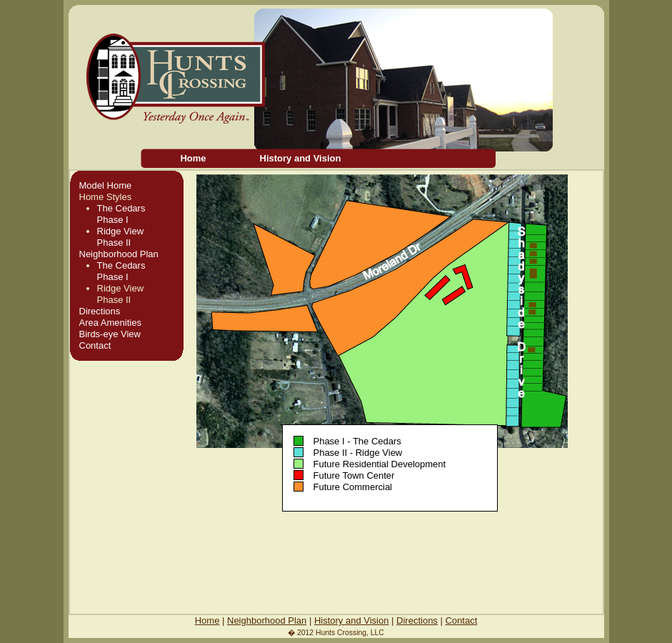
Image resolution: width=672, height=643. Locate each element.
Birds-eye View (110, 334)
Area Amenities (110, 323)
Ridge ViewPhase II (121, 237)
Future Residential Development (379, 464)
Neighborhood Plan (119, 254)
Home (193, 158)
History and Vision (301, 158)
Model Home (106, 185)
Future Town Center (353, 475)
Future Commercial (352, 487)
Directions (100, 311)
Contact (95, 345)
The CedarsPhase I (121, 214)
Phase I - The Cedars (357, 441)
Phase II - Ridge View (357, 453)
